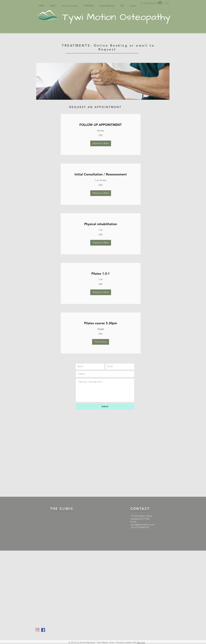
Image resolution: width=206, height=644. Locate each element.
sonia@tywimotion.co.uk (143, 525)
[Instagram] (37, 630)
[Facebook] (43, 630)
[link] (101, 125)
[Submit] (105, 406)
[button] (101, 143)
